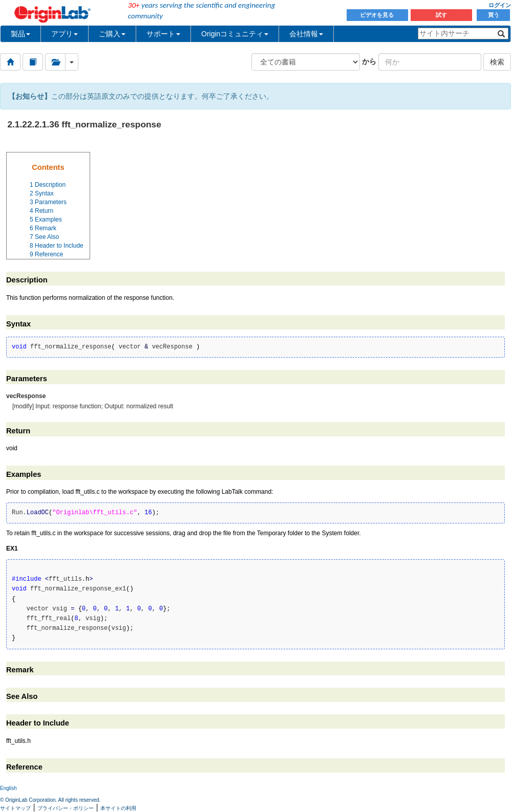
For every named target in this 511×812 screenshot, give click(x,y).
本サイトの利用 (118, 808)
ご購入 (112, 34)
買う (494, 15)
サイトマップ (15, 808)
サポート (163, 34)
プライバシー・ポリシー (66, 808)
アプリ (65, 34)
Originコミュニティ (235, 34)
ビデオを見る (378, 15)
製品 (20, 34)
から (369, 61)
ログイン (500, 5)
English (8, 788)
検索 (497, 62)
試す (441, 15)
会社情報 (306, 34)
